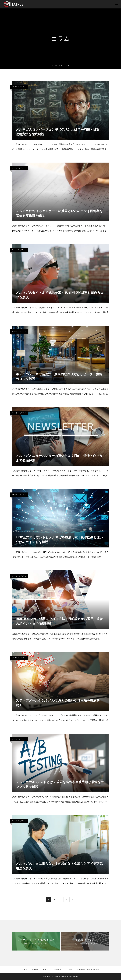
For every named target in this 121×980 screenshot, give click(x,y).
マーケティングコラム (19, 87)
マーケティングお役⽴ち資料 (88, 969)
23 (66, 900)
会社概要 (35, 969)
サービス (46, 969)
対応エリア (59, 969)
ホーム (25, 969)
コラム (70, 969)
